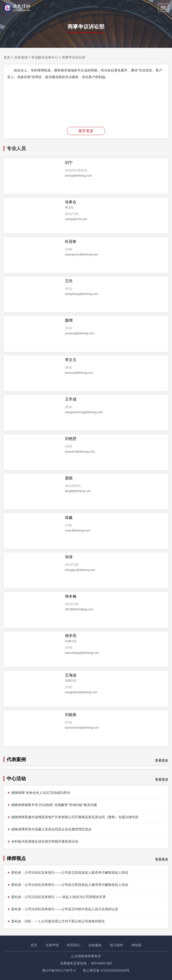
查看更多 (162, 760)
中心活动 (16, 779)
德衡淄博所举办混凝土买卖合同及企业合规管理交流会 (49, 829)
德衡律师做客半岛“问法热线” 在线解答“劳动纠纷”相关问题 (52, 805)
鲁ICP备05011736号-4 (59, 970)
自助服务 (95, 945)
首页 (7, 57)
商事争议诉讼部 (74, 57)
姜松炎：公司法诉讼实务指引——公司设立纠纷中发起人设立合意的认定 (63, 909)
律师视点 (16, 858)
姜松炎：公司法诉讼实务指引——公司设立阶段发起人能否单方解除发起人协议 (68, 872)
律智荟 (136, 945)
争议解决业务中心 (45, 57)
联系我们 (74, 945)
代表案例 (16, 759)
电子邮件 (117, 945)
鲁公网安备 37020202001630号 (106, 970)
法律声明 (52, 945)
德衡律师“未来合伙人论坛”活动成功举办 (39, 793)
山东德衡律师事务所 (86, 956)
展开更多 (86, 131)
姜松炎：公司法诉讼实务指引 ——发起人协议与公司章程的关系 (56, 897)
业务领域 (21, 57)
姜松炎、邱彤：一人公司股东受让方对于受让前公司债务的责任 (56, 921)
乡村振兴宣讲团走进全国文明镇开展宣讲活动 (43, 841)
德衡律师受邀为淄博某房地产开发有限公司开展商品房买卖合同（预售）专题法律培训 (73, 817)
